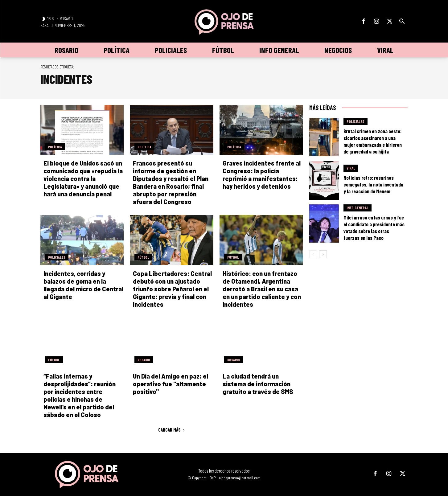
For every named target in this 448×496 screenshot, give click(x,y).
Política (55, 147)
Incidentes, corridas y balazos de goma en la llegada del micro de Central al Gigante (83, 285)
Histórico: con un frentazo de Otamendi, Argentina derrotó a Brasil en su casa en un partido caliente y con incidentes (262, 289)
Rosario (144, 360)
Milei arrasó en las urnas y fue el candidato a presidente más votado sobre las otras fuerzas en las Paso (374, 228)
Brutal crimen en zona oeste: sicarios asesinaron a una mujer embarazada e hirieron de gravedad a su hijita (373, 141)
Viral (351, 168)
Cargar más (172, 430)
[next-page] (323, 254)
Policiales (57, 257)
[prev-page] (313, 254)
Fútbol (143, 257)
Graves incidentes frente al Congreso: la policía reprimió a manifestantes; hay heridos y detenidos (262, 175)
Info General (358, 208)
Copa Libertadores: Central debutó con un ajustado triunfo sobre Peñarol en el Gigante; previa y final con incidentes (172, 289)
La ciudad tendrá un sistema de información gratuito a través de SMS (258, 384)
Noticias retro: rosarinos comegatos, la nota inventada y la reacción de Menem (373, 184)
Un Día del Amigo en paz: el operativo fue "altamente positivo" (171, 384)
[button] (402, 22)
